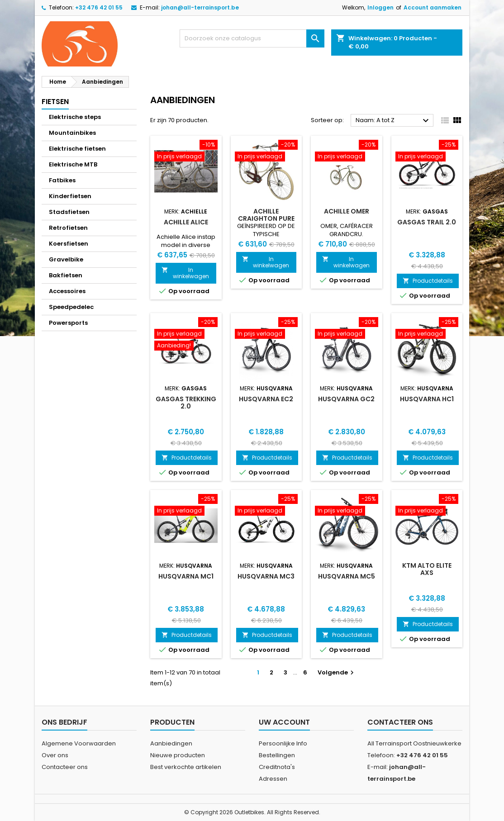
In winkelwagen (185, 273)
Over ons (55, 755)
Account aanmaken (433, 7)
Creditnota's (277, 767)
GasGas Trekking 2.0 (186, 403)
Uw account (284, 722)
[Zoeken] (252, 38)
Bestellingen (277, 755)
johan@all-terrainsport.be (200, 7)
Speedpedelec (71, 307)
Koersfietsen (69, 244)
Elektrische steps (75, 117)
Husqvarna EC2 (266, 399)
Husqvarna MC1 (186, 576)
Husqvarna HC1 (427, 399)
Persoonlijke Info (283, 743)
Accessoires (67, 291)
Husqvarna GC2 (346, 399)
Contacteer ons (65, 767)
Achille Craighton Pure (266, 215)
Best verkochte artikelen (186, 767)
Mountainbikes (72, 133)
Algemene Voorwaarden (79, 743)
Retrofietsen (68, 228)
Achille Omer (347, 211)
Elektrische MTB (73, 164)
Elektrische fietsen (77, 149)
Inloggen (380, 7)
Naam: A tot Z (393, 121)
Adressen (273, 779)
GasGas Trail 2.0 (427, 222)
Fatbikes (62, 180)
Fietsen (55, 102)
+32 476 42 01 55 (99, 7)
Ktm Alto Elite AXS (427, 569)
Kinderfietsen (70, 196)
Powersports (68, 323)
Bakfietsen (66, 275)
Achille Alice (186, 222)
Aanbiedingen (171, 743)
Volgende (337, 672)
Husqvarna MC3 (266, 576)
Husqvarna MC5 (347, 576)
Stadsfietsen (69, 212)
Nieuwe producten (178, 755)
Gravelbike (66, 259)
